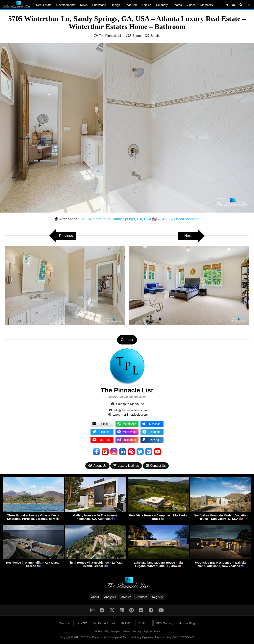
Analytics (110, 597)
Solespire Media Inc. (130, 404)
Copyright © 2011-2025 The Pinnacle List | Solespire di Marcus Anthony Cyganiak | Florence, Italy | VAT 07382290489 (127, 637)
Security (137, 632)
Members (207, 5)
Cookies (98, 632)
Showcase (99, 5)
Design (115, 5)
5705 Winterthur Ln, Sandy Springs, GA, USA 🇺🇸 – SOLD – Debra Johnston (139, 219)
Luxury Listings (126, 466)
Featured (131, 5)
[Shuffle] (233, 5)
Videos (191, 5)
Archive (126, 597)
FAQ (107, 632)
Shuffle (156, 36)
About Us (97, 466)
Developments (66, 5)
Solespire (65, 623)
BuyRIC (82, 623)
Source (137, 36)
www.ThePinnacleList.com (130, 415)
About (95, 597)
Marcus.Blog (187, 623)
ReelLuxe (144, 623)
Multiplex (116, 632)
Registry (157, 597)
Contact (142, 597)
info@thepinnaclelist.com (130, 410)
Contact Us (156, 466)
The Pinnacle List (111, 36)
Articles (146, 5)
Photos (177, 5)
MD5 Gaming (164, 623)
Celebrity (162, 5)
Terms (157, 632)
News (84, 5)
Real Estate (44, 5)
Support (148, 632)
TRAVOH (126, 623)
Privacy (127, 632)
